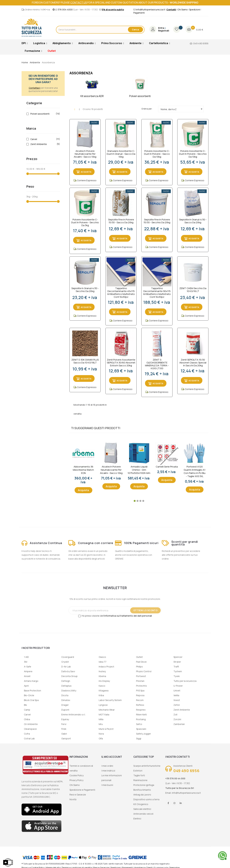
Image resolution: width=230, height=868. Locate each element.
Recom (140, 700)
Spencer (178, 657)
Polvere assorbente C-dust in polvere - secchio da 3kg (85, 222)
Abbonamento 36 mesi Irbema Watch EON (83, 470)
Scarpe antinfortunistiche (147, 766)
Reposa (140, 695)
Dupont (65, 710)
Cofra (27, 734)
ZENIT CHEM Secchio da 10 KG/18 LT (193, 290)
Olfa (101, 738)
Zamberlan (179, 724)
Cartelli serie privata (167, 467)
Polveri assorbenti (45, 114)
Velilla (176, 695)
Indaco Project (106, 667)
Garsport (66, 738)
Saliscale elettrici (142, 809)
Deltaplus (66, 686)
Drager (65, 705)
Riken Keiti (141, 714)
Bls (25, 705)
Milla (101, 719)
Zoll (175, 714)
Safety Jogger (144, 734)
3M (26, 662)
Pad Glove (141, 662)
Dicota (65, 695)
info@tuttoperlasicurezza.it (151, 10)
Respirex (141, 710)
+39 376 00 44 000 (175, 778)
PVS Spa (140, 691)
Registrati (164, 31)
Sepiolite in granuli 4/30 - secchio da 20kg (85, 290)
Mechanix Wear (107, 710)
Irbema (102, 676)
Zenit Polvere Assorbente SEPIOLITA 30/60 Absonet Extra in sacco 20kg (121, 363)
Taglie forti (139, 775)
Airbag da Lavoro (142, 795)
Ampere (28, 671)
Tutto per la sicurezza (185, 681)
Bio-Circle (29, 695)
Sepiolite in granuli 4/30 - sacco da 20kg (193, 221)
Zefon (177, 705)
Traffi (176, 667)
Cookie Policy (77, 775)
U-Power (178, 686)
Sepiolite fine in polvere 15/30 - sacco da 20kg (121, 221)
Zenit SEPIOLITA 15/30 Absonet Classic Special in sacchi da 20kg (193, 363)
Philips (139, 667)
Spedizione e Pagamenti (82, 790)
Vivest (177, 700)
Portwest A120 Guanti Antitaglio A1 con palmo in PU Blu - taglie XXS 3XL (195, 471)
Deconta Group (69, 676)
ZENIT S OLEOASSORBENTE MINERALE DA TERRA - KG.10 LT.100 (157, 364)
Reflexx (140, 705)
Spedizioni (195, 10)
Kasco (102, 686)
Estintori (138, 771)
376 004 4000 (65, 10)
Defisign (66, 681)
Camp (27, 710)
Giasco (102, 657)
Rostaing (141, 719)
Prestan (140, 681)
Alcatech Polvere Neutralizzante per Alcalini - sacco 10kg (85, 154)
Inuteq (102, 671)
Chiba (27, 719)
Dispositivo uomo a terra (146, 799)
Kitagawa (104, 691)
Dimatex (66, 700)
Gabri (64, 734)
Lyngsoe (103, 705)
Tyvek (177, 676)
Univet (177, 691)
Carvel (45, 139)
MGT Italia (104, 714)
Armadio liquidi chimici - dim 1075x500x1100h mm (139, 470)
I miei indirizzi (108, 771)
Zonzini (177, 719)
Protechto (142, 686)
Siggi (139, 738)
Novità (73, 799)
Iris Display (104, 681)
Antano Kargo (31, 681)
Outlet (139, 657)
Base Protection (33, 691)
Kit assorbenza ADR (92, 96)
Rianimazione (140, 780)
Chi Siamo (183, 10)
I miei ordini (107, 766)
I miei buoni (107, 785)
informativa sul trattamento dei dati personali (128, 616)
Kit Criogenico (141, 804)
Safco (139, 724)
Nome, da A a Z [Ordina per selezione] (182, 109)
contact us (79, 3)
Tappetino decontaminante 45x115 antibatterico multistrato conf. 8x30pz (121, 293)
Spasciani (141, 729)
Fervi (64, 724)
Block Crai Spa (31, 700)
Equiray (65, 719)
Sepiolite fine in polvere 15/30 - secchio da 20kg (157, 221)
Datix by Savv (68, 671)
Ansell (27, 676)
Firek (64, 729)
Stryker (177, 662)
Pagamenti (139, 13)
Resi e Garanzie (78, 795)
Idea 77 (103, 662)
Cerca (135, 29)
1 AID (26, 657)
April (26, 686)
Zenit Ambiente (45, 144)
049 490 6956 (201, 43)
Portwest (141, 676)
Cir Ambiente (31, 724)
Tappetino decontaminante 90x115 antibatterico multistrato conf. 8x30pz (157, 293)
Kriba (101, 695)
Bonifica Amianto (142, 790)
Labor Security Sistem (110, 700)
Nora (101, 734)
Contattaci (34, 88)
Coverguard (68, 657)
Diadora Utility (69, 691)
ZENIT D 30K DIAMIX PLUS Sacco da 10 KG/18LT (85, 361)
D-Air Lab (66, 667)
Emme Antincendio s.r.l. (73, 714)
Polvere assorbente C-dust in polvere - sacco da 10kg (157, 154)
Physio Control (144, 671)
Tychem (178, 671)
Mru (101, 724)
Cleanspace (30, 729)
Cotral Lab (29, 738)
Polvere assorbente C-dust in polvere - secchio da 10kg (193, 154)
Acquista (83, 490)
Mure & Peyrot (106, 729)
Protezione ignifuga (144, 785)
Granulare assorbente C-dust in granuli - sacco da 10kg (121, 154)
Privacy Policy (76, 780)
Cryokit (65, 662)
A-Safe (28, 667)
